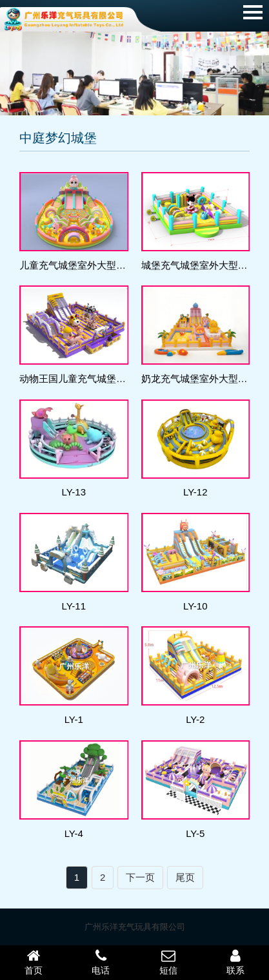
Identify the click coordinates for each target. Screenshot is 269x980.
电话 (101, 962)
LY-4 (74, 833)
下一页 (140, 877)
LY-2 (195, 719)
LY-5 (195, 833)
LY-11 (74, 606)
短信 (168, 962)
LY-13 (74, 492)
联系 (235, 962)
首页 (34, 962)
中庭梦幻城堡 (58, 138)
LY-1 (74, 719)
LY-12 (195, 492)
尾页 (185, 877)
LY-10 (195, 606)
